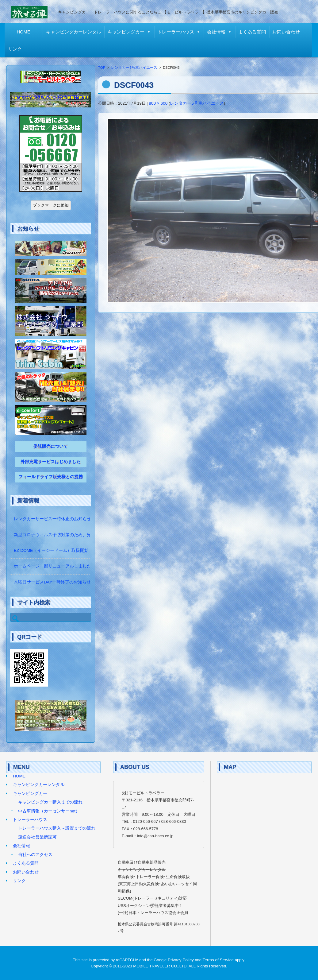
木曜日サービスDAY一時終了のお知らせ (52, 582)
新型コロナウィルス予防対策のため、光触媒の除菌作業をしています (80, 535)
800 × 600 (158, 103)
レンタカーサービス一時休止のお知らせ (52, 519)
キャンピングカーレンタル (75, 32)
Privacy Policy (181, 960)
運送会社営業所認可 (37, 837)
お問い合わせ (288, 32)
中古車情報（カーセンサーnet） (49, 811)
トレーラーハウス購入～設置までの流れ (57, 828)
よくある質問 (254, 32)
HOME (25, 32)
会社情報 (218, 32)
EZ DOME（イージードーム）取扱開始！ (53, 550)
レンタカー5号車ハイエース (134, 68)
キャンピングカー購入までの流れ (50, 802)
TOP (102, 68)
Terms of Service (218, 960)
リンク (16, 49)
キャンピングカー (128, 32)
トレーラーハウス (177, 32)
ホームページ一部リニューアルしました (52, 566)
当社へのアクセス (35, 855)
